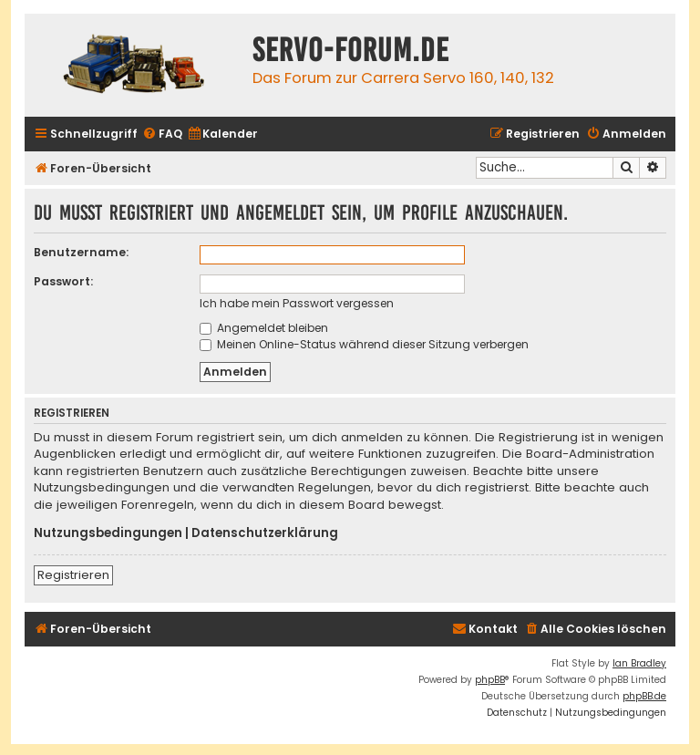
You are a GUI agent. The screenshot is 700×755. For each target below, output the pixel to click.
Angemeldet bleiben (264, 328)
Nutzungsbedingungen (108, 533)
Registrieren (73, 575)
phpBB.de (644, 696)
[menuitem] (162, 134)
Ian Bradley (639, 663)
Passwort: (63, 281)
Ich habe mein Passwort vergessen (297, 303)
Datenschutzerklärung (265, 533)
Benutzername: (81, 252)
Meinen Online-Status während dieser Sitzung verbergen (364, 344)
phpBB (490, 680)
